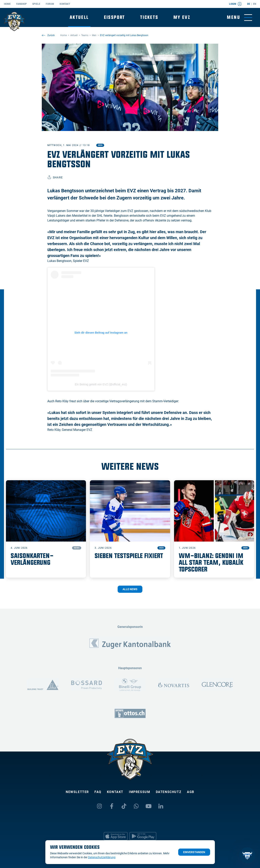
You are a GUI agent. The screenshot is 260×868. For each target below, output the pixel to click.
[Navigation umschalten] (240, 18)
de (249, 4)
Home (7, 4)
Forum (50, 4)
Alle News (130, 589)
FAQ (98, 792)
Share (55, 177)
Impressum (140, 792)
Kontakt (65, 4)
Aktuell (79, 17)
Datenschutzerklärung (102, 857)
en (255, 4)
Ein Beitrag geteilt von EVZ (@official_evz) (101, 384)
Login (235, 4)
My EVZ (182, 17)
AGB (191, 792)
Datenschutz (169, 792)
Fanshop (21, 4)
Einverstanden (194, 852)
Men (100, 145)
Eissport (115, 17)
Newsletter (77, 792)
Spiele (36, 4)
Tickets (149, 17)
